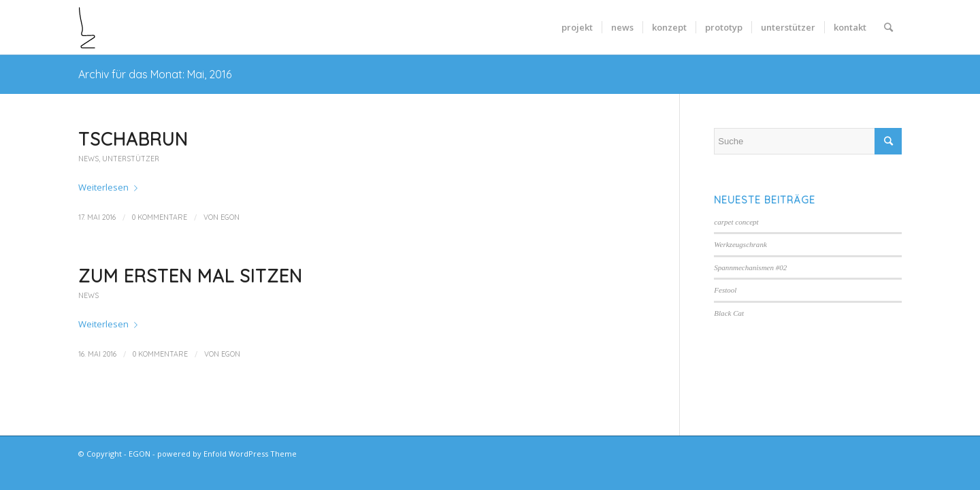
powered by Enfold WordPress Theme (227, 454)
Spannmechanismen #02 (750, 267)
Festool (725, 290)
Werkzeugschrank (740, 244)
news (88, 159)
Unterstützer (131, 159)
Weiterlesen (111, 187)
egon (230, 217)
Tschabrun (133, 139)
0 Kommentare (160, 217)
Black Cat (729, 313)
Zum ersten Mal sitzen (190, 276)
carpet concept (736, 222)
